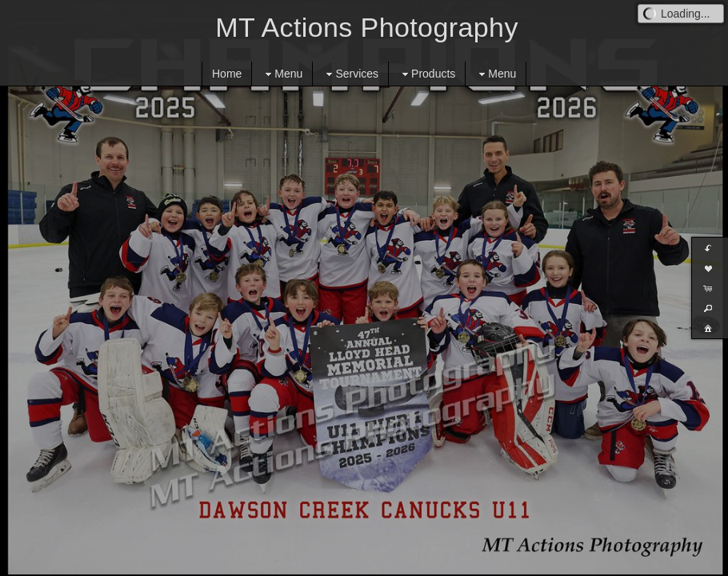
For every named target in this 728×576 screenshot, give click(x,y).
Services (350, 74)
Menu (282, 74)
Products (427, 74)
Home (227, 74)
